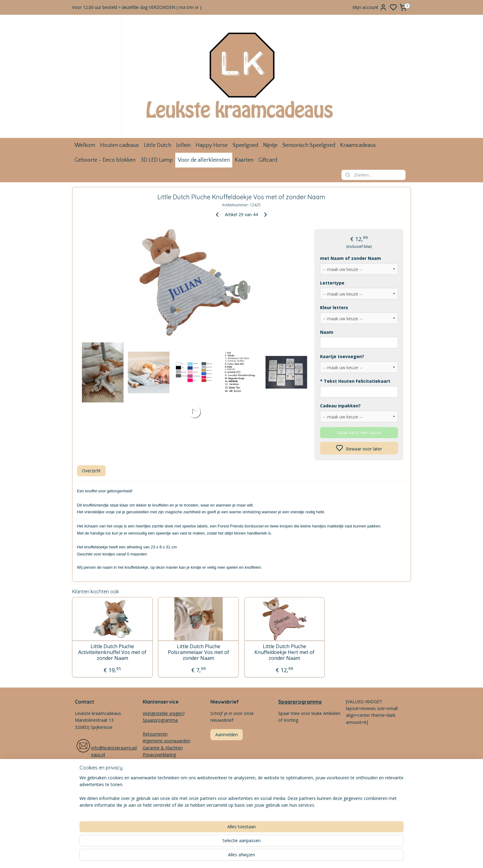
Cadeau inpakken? (340, 406)
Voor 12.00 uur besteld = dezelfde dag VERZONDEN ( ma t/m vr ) (137, 7)
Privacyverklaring (159, 755)
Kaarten (244, 160)
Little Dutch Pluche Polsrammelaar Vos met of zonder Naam (199, 652)
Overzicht (91, 471)
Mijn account (370, 7)
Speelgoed (245, 145)
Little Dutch (158, 145)
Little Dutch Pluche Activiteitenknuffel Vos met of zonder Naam (112, 652)
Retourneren (155, 734)
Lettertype (332, 283)
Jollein (183, 145)
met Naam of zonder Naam (351, 258)
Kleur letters (334, 307)
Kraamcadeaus (358, 145)
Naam (327, 332)
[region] (201, 844)
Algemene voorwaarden (166, 741)
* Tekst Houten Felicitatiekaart (355, 381)
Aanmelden (227, 735)
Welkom (85, 145)
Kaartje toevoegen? (342, 356)
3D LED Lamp (157, 160)
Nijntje (270, 145)
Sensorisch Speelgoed (309, 145)
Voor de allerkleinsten (204, 160)
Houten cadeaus (120, 145)
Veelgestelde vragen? (164, 713)
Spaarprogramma (300, 702)
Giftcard (268, 160)
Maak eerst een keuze (359, 432)
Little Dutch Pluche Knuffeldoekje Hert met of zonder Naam (284, 652)
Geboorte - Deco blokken (105, 160)
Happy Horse (212, 145)
